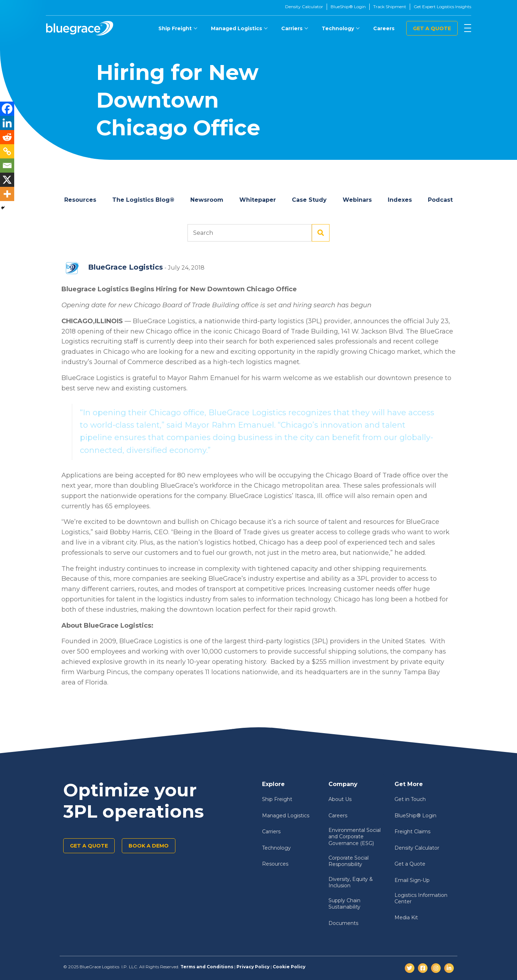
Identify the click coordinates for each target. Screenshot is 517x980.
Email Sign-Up (412, 880)
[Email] (7, 166)
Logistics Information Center (421, 898)
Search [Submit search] (321, 233)
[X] (7, 180)
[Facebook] (7, 109)
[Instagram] (436, 968)
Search (250, 233)
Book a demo (149, 846)
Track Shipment (390, 7)
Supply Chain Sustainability (344, 904)
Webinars (357, 200)
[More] (7, 194)
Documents (343, 923)
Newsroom (207, 200)
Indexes (400, 200)
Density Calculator (304, 7)
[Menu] (468, 28)
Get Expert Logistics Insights (442, 7)
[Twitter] (410, 968)
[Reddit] (7, 137)
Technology (338, 28)
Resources (80, 200)
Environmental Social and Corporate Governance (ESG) (355, 836)
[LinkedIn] (449, 968)
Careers (384, 28)
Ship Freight (175, 28)
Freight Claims (412, 832)
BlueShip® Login (348, 7)
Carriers (292, 28)
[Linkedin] (7, 123)
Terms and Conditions (207, 967)
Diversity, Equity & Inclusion (351, 882)
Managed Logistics (236, 28)
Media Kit (406, 917)
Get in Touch (410, 799)
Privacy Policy (253, 967)
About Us (340, 799)
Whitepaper (258, 200)
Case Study (309, 200)
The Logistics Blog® (143, 200)
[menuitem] (178, 28)
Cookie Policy (289, 967)
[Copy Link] (7, 151)
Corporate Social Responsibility (349, 861)
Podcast (440, 200)
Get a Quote (432, 28)
